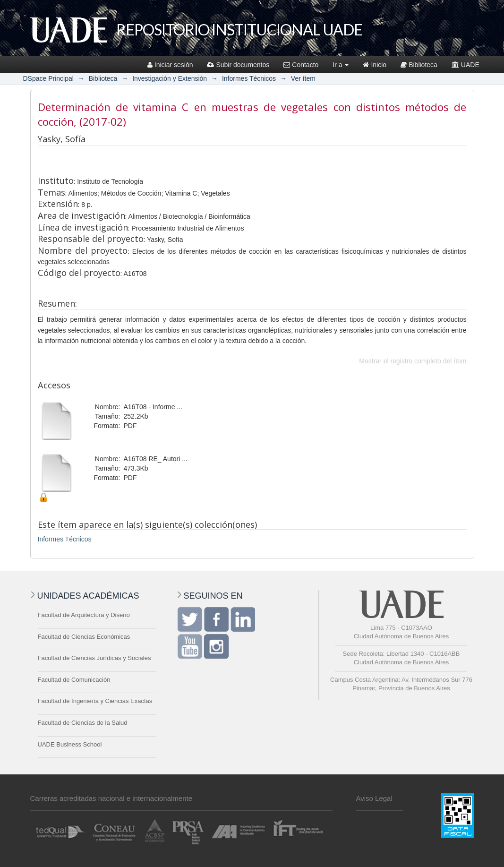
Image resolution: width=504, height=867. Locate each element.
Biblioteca (419, 65)
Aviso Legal (374, 798)
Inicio (375, 65)
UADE (466, 65)
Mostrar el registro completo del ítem (413, 361)
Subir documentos (238, 65)
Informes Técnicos (249, 78)
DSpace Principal (48, 78)
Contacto (301, 65)
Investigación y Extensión (170, 78)
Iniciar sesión (170, 65)
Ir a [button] (341, 65)
